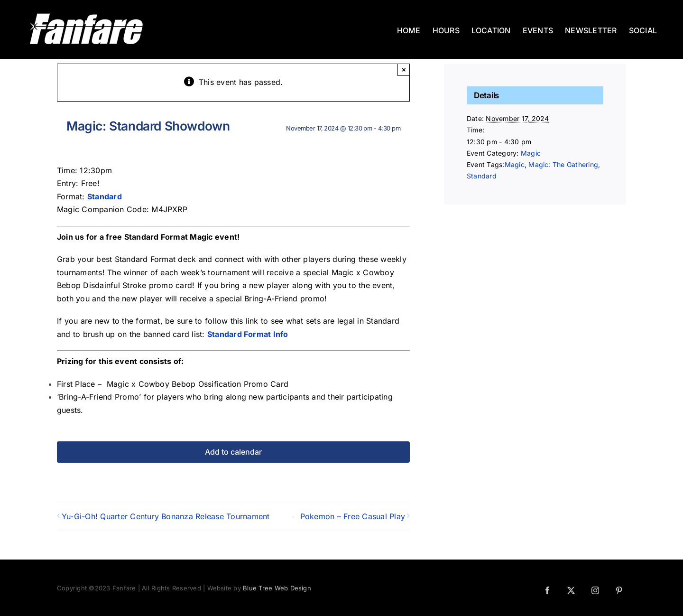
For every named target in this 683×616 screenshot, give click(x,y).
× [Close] (404, 70)
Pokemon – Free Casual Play (353, 516)
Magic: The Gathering (563, 164)
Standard (482, 176)
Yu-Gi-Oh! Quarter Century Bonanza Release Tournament (166, 516)
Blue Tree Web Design (277, 588)
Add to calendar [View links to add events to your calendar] (233, 452)
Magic (531, 153)
